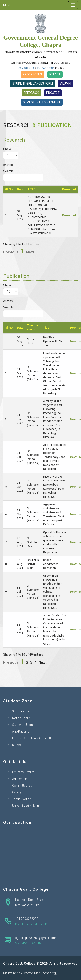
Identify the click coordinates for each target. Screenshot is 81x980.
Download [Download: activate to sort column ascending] (69, 189)
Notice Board (21, 718)
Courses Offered (23, 772)
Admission (20, 779)
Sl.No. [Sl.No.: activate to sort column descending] (9, 189)
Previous (11, 252)
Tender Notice (21, 799)
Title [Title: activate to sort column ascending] (46, 328)
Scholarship (20, 711)
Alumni (66, 83)
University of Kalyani (26, 806)
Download (69, 215)
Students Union (22, 725)
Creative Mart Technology (40, 973)
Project (53, 93)
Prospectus (32, 74)
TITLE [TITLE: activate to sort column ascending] (31, 189)
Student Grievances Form (33, 83)
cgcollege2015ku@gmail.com (36, 938)
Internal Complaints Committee (33, 738)
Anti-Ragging (21, 731)
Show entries (11, 157)
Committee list (22, 786)
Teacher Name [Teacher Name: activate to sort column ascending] (33, 327)
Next (30, 252)
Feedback (31, 93)
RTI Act (55, 74)
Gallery (17, 792)
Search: (23, 175)
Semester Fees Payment (42, 102)
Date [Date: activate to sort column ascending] (20, 189)
